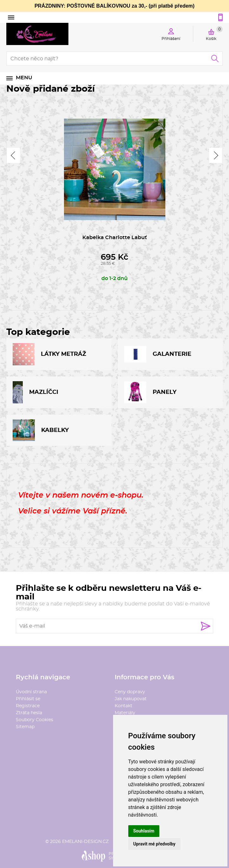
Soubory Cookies (35, 720)
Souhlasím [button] (144, 831)
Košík (214, 33)
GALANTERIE (158, 354)
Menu (24, 78)
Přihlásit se (28, 699)
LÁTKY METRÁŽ (49, 354)
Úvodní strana (31, 692)
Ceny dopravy (130, 692)
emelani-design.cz (85, 842)
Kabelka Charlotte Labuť (115, 238)
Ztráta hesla (29, 713)
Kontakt (124, 706)
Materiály (125, 713)
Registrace (28, 706)
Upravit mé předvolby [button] (154, 844)
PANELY (150, 392)
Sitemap (25, 727)
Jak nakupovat (131, 699)
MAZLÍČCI (35, 392)
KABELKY (41, 430)
